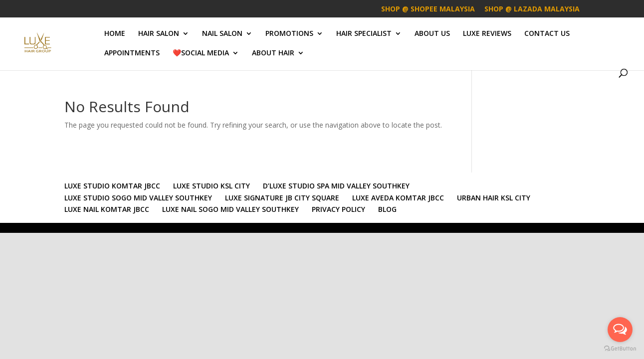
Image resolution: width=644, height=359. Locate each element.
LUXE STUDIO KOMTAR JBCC (112, 186)
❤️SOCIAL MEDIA (201, 53)
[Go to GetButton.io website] (620, 349)
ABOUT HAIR (273, 53)
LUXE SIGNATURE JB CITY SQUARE (282, 198)
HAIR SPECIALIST (364, 34)
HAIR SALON (159, 34)
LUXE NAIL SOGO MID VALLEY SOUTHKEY (230, 209)
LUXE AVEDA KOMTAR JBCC (398, 198)
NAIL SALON (222, 34)
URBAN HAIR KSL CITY (494, 198)
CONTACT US (547, 34)
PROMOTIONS (289, 34)
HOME (115, 34)
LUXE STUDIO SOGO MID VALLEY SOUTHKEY (138, 198)
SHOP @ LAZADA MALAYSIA (532, 9)
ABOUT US (432, 34)
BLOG (387, 209)
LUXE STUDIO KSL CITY (212, 186)
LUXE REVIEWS (487, 34)
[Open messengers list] (620, 330)
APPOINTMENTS (132, 53)
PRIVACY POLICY (338, 209)
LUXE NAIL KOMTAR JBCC (107, 209)
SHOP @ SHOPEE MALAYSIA (428, 9)
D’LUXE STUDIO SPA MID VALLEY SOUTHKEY (336, 186)
